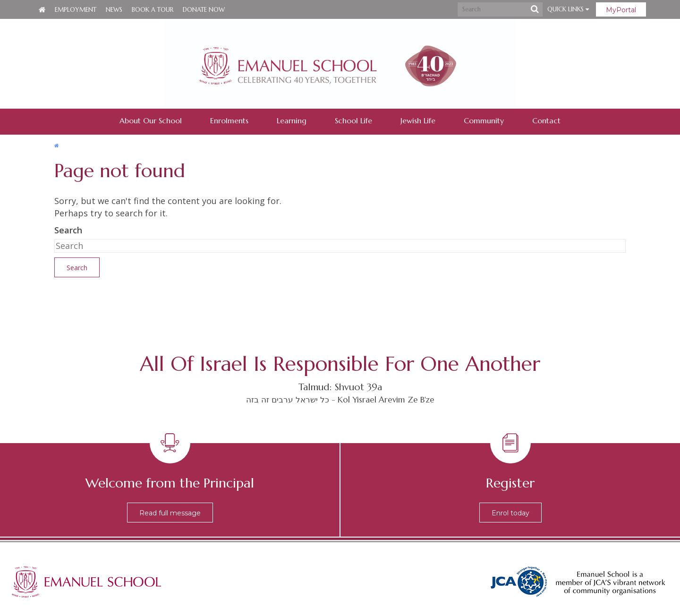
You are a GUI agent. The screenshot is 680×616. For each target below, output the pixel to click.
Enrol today (510, 513)
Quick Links (568, 9)
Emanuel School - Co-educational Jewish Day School (340, 64)
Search (68, 230)
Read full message (170, 513)
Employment (76, 10)
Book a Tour (153, 10)
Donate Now (204, 10)
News (114, 10)
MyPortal (621, 10)
